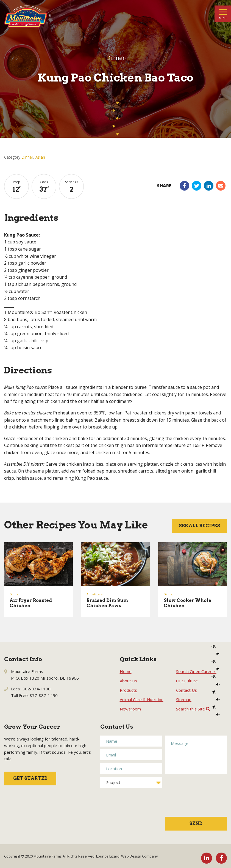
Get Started (30, 778)
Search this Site (193, 709)
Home (126, 671)
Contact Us (187, 690)
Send (196, 824)
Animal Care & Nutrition (142, 699)
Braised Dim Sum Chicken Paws (107, 603)
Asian (40, 157)
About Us (129, 681)
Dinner (27, 157)
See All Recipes (199, 526)
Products (128, 690)
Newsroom (130, 709)
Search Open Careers (196, 671)
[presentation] (188, 798)
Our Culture (187, 681)
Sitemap (184, 699)
